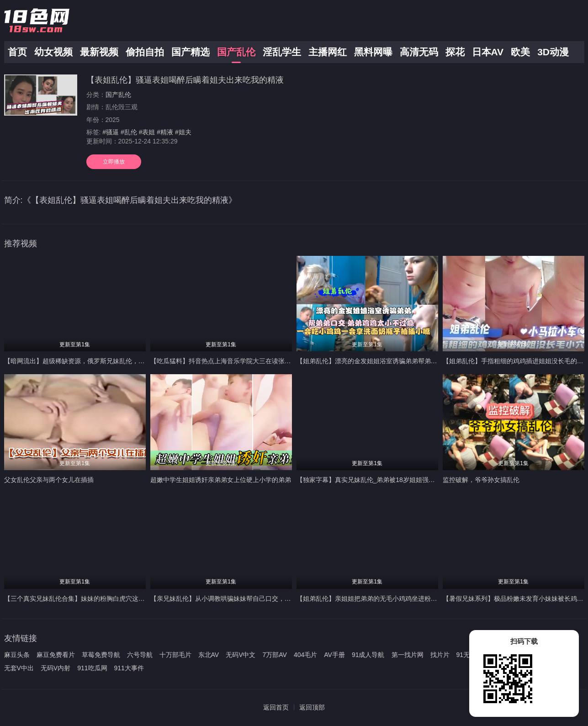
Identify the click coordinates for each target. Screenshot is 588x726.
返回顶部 (312, 707)
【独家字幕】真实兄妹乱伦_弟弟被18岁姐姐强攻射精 (372, 480)
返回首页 (276, 707)
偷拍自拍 (145, 52)
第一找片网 (408, 655)
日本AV (488, 52)
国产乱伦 (236, 52)
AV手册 (334, 655)
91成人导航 (368, 655)
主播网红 (328, 52)
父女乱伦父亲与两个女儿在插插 (49, 480)
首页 (17, 52)
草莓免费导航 (101, 655)
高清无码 (419, 52)
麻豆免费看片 (56, 655)
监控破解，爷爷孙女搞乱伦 (481, 480)
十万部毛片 (175, 655)
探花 (455, 52)
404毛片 (305, 655)
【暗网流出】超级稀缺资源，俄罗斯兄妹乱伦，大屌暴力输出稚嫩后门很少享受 (116, 361)
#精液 (165, 132)
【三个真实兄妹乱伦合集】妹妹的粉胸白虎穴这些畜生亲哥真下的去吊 (103, 599)
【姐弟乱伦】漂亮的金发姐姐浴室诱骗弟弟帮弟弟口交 (373, 361)
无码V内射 (56, 668)
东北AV (209, 655)
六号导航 (140, 655)
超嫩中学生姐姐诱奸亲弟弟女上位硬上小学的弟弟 (221, 480)
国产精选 (191, 52)
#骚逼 (111, 132)
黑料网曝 (373, 52)
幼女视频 (53, 52)
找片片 (440, 655)
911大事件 (129, 668)
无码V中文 (241, 655)
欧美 (520, 52)
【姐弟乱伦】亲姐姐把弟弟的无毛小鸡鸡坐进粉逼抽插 (373, 599)
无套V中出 (19, 668)
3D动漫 (553, 52)
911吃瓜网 (92, 668)
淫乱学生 (282, 52)
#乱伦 (129, 132)
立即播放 (114, 162)
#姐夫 (183, 132)
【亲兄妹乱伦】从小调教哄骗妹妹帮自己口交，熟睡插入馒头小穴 (243, 599)
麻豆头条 (17, 655)
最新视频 (99, 52)
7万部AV (274, 655)
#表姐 (147, 132)
